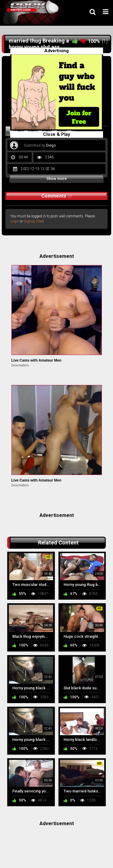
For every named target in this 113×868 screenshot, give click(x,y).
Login (15, 221)
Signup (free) (34, 221)
